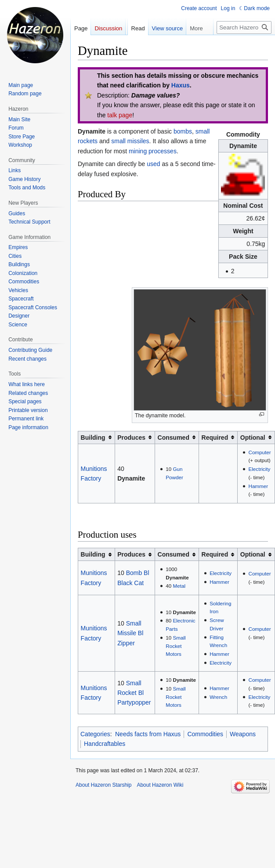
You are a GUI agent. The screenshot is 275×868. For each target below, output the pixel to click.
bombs (183, 131)
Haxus (181, 85)
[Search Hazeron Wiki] (244, 27)
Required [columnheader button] (215, 438)
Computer (259, 452)
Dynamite (131, 478)
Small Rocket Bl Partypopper (134, 693)
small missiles (130, 141)
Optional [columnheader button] (253, 438)
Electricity (259, 469)
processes (163, 151)
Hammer (258, 486)
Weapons (243, 734)
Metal (179, 586)
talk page (120, 115)
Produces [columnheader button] (131, 438)
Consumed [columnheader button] (174, 438)
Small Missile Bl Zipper (130, 633)
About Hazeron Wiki (160, 785)
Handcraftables (105, 744)
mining (138, 151)
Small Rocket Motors (175, 646)
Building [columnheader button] (93, 438)
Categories (95, 734)
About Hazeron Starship (103, 785)
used (153, 164)
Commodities (205, 734)
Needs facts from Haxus (148, 734)
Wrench (218, 697)
